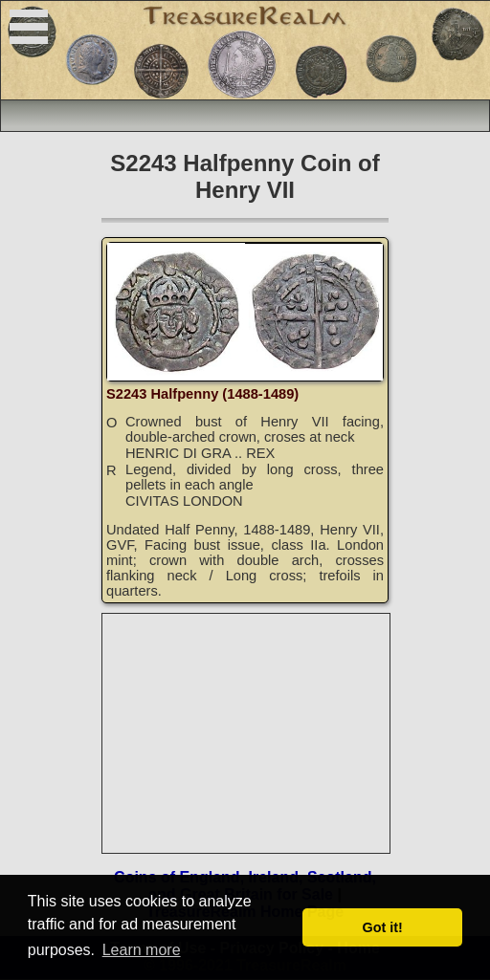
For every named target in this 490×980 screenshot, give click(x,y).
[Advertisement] (247, 733)
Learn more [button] (142, 950)
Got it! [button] (383, 927)
